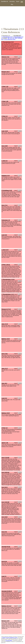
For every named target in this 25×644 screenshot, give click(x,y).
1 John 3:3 (4, 161)
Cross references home (10, 39)
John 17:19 (5, 324)
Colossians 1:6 (6, 220)
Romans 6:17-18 (6, 309)
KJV (11, 38)
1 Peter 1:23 (5, 87)
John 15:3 (4, 383)
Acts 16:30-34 (5, 472)
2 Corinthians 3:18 (7, 190)
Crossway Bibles (9, 641)
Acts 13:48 (5, 146)
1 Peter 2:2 (5, 116)
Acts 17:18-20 (5, 458)
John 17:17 (5, 369)
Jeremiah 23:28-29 (7, 591)
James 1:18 (5, 443)
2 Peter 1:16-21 (6, 265)
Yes (19, 57)
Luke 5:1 (4, 576)
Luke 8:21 (4, 235)
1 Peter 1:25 (5, 101)
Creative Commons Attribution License (10, 638)
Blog (12, 4)
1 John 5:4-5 (5, 250)
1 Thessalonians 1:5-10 (8, 279)
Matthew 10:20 (6, 413)
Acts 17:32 (5, 354)
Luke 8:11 (4, 398)
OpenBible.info (5, 1)
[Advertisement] (12, 17)
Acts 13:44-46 (5, 502)
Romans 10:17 (6, 72)
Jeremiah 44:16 (6, 547)
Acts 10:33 (5, 517)
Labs (22, 1)
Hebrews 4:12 (5, 57)
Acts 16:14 (5, 487)
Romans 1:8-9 (5, 621)
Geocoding (12, 1)
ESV (2, 39)
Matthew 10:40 (6, 339)
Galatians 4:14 (6, 176)
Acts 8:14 (4, 561)
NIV (8, 38)
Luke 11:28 (5, 131)
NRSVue (20, 38)
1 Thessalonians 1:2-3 (8, 294)
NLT (13, 38)
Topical (18, 1)
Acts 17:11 (5, 205)
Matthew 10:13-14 (6, 606)
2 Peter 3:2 (5, 428)
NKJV (16, 38)
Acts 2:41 (4, 532)
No (21, 57)
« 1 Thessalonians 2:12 (7, 37)
